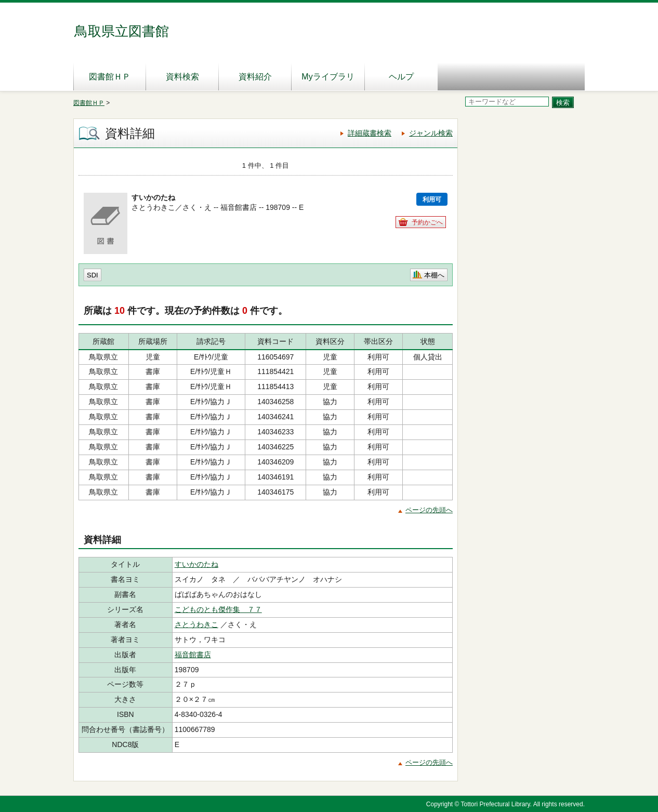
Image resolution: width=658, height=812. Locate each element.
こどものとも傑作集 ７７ (218, 609)
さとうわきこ (196, 624)
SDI (93, 275)
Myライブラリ (328, 77)
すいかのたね (196, 564)
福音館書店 (193, 655)
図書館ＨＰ (110, 77)
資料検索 (182, 77)
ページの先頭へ (429, 510)
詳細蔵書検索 (370, 133)
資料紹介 (255, 77)
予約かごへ (427, 222)
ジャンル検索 (431, 133)
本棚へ (434, 275)
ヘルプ (401, 77)
